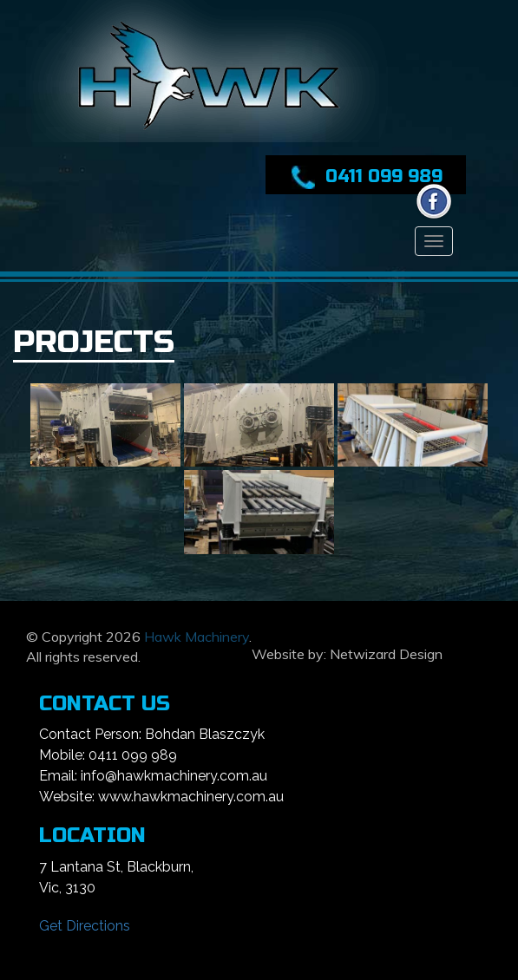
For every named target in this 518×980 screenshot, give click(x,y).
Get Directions (85, 926)
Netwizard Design (386, 654)
